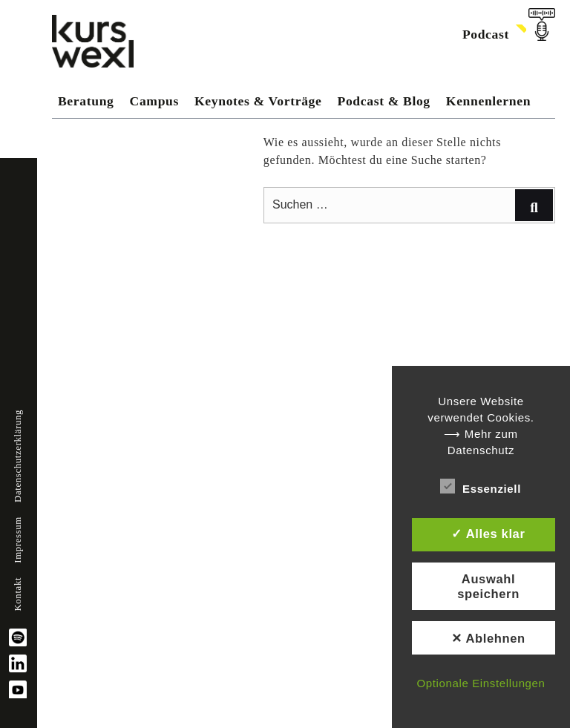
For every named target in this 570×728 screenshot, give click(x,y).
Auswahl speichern (488, 586)
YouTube (18, 689)
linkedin (18, 663)
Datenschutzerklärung (18, 456)
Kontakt (18, 594)
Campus (154, 101)
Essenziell (481, 486)
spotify (18, 637)
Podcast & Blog (384, 101)
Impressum (18, 540)
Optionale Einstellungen (481, 683)
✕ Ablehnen (488, 638)
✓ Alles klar (488, 534)
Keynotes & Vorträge (258, 101)
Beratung (86, 101)
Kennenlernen (488, 101)
